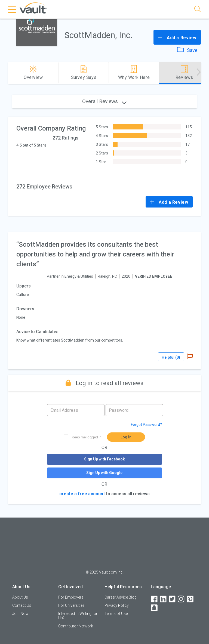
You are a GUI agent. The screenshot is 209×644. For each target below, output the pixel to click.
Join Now (20, 614)
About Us (20, 597)
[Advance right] (199, 73)
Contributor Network (76, 626)
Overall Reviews (104, 101)
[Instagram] (182, 599)
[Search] (198, 10)
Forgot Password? (146, 425)
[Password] (134, 410)
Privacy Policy (117, 605)
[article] (104, 301)
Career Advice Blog (121, 597)
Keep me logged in (83, 437)
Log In (126, 437)
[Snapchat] (155, 608)
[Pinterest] (190, 599)
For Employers (71, 597)
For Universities (71, 605)
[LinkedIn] (164, 599)
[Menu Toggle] (12, 10)
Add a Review (177, 37)
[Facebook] (155, 599)
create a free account (82, 494)
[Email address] (76, 410)
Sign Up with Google (104, 473)
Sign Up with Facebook (104, 459)
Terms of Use (116, 614)
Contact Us (22, 605)
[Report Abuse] (190, 357)
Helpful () (171, 357)
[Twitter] (173, 599)
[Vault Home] (33, 8)
